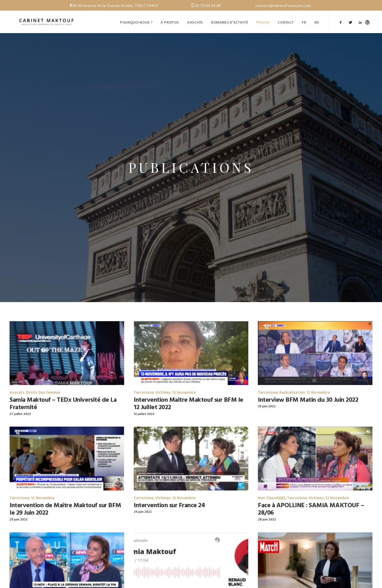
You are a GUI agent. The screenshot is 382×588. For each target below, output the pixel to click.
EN (317, 18)
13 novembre (184, 385)
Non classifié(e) (272, 490)
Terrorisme (144, 385)
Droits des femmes (43, 385)
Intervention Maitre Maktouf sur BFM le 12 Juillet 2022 (188, 396)
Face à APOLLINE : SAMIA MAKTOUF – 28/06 (311, 501)
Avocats (195, 18)
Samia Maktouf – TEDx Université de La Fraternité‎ (63, 396)
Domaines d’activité (230, 18)
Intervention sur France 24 (169, 498)
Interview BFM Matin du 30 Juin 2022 (308, 392)
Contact (286, 18)
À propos (170, 18)
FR (304, 18)
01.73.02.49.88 (208, 5)
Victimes (163, 385)
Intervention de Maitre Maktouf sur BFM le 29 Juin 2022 (65, 501)
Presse (263, 18)
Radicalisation (292, 385)
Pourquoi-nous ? (136, 18)
